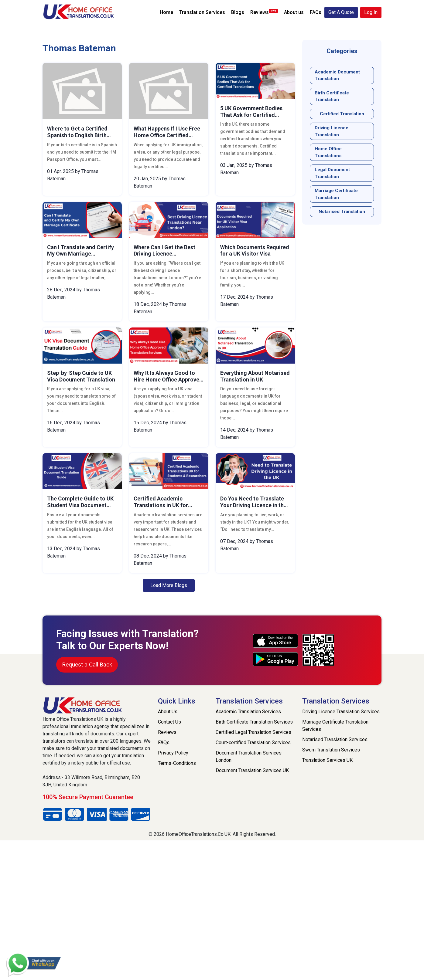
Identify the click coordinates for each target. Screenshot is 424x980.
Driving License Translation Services (341, 712)
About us (294, 12)
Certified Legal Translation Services (253, 732)
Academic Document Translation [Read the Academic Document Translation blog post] (337, 75)
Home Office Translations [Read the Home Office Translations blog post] (328, 152)
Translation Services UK (327, 760)
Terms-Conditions (177, 763)
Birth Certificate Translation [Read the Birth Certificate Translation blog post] (332, 96)
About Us (168, 712)
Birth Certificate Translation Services (254, 722)
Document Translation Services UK (252, 770)
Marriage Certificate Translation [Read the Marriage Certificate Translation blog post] (336, 194)
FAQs (316, 12)
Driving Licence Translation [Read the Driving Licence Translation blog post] (332, 131)
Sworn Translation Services (331, 750)
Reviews (264, 12)
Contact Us (169, 722)
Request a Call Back (87, 665)
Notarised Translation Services (335, 739)
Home (166, 12)
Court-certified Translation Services (253, 743)
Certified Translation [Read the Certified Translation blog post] (342, 114)
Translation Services (202, 12)
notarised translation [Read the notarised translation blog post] (342, 212)
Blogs (238, 12)
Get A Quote (341, 12)
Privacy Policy (173, 753)
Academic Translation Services (248, 712)
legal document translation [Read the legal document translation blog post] (332, 173)
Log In (371, 12)
